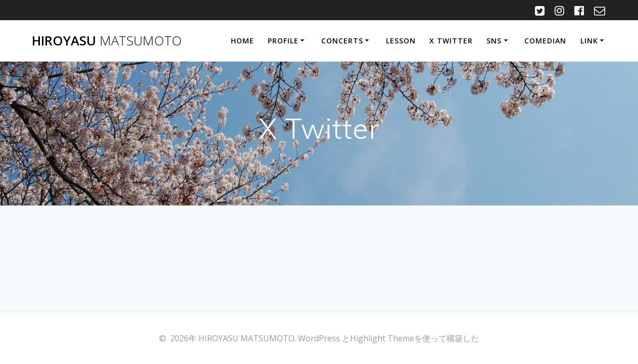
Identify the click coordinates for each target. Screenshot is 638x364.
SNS (494, 41)
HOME (242, 41)
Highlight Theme (382, 338)
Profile (283, 41)
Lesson (401, 41)
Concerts (342, 41)
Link (589, 41)
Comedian (545, 41)
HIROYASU (107, 41)
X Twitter (451, 41)
